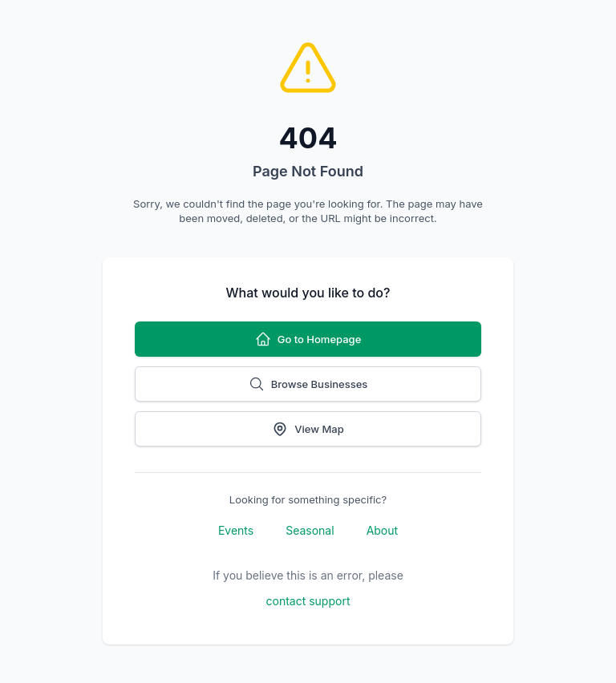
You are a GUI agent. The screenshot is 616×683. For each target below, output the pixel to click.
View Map (308, 429)
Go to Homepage (308, 339)
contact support (308, 601)
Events (236, 530)
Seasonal (310, 530)
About (382, 530)
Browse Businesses (308, 384)
